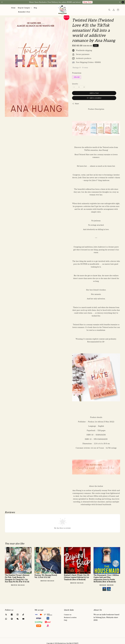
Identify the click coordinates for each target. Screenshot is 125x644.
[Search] (109, 10)
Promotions (77, 73)
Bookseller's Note (24, 12)
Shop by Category (24, 8)
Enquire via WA (97, 2)
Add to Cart (94, 93)
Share (76, 104)
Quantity (75, 84)
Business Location (70, 617)
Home (13, 8)
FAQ (66, 620)
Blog (35, 8)
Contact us (68, 615)
